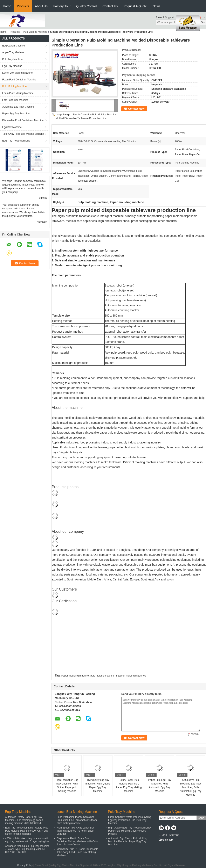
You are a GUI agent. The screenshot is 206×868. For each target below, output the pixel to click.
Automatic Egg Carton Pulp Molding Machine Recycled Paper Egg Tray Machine (128, 841)
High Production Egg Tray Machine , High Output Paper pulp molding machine (67, 786)
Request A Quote (135, 6)
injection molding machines (131, 676)
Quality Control (86, 6)
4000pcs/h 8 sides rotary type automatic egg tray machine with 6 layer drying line (27, 840)
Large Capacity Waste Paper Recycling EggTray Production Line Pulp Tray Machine (130, 820)
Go (203, 22)
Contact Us (110, 6)
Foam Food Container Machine (19, 80)
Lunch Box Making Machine (17, 73)
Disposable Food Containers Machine (23, 120)
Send (201, 818)
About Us (41, 6)
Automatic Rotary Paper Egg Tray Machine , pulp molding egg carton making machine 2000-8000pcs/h (24, 820)
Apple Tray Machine (13, 52)
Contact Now (136, 109)
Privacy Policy (25, 865)
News (157, 6)
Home (7, 6)
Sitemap (174, 835)
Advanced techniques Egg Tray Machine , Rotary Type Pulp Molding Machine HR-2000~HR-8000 (27, 849)
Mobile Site (166, 840)
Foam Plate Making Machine (18, 93)
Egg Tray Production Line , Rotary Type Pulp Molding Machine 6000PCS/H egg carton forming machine (27, 831)
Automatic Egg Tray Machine (18, 107)
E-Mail (163, 835)
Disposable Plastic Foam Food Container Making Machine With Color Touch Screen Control (77, 841)
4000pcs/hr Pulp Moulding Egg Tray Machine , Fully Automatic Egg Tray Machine (191, 787)
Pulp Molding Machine (35, 32)
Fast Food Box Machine (15, 100)
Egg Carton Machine (13, 46)
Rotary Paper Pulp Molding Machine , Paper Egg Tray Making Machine (129, 786)
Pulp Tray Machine (12, 59)
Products (23, 6)
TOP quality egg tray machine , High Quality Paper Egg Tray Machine (98, 786)
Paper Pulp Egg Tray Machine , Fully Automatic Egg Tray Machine (160, 786)
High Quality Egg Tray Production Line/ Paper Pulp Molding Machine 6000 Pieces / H (129, 831)
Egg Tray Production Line (16, 141)
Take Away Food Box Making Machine (23, 134)
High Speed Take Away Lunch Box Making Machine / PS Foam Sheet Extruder (75, 831)
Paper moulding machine (75, 676)
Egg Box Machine (12, 127)
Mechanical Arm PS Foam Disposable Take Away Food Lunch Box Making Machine (77, 852)
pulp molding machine (102, 676)
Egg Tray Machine (12, 66)
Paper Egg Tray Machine (16, 114)
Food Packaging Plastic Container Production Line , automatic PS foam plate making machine (77, 820)
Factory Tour (62, 6)
